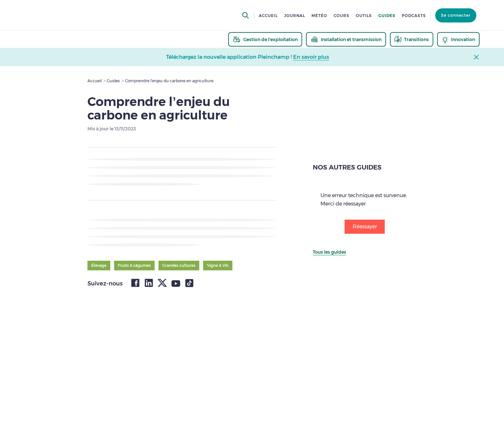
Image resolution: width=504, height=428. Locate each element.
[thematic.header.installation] (346, 39)
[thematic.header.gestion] (265, 39)
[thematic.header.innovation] (458, 39)
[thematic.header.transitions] (412, 39)
